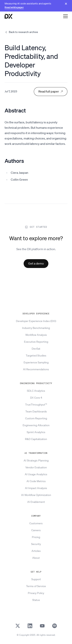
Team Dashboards (36, 411)
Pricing (36, 537)
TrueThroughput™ (36, 405)
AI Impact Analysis (36, 488)
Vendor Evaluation (36, 467)
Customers (36, 523)
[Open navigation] (65, 16)
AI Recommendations (36, 369)
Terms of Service (36, 586)
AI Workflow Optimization (36, 495)
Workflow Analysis (36, 335)
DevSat (36, 349)
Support (36, 579)
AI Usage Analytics (36, 474)
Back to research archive (21, 32)
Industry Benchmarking (36, 328)
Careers (36, 530)
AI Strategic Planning (36, 460)
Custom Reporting (36, 418)
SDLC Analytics (36, 391)
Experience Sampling (36, 362)
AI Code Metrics (36, 481)
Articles (36, 551)
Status (36, 600)
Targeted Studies (36, 356)
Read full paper (51, 91)
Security (36, 544)
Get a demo (36, 263)
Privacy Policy (36, 593)
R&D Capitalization (36, 439)
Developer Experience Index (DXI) (36, 321)
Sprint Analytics (36, 432)
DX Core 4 (36, 398)
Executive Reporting (36, 342)
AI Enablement (36, 502)
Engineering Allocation (36, 425)
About (36, 558)
